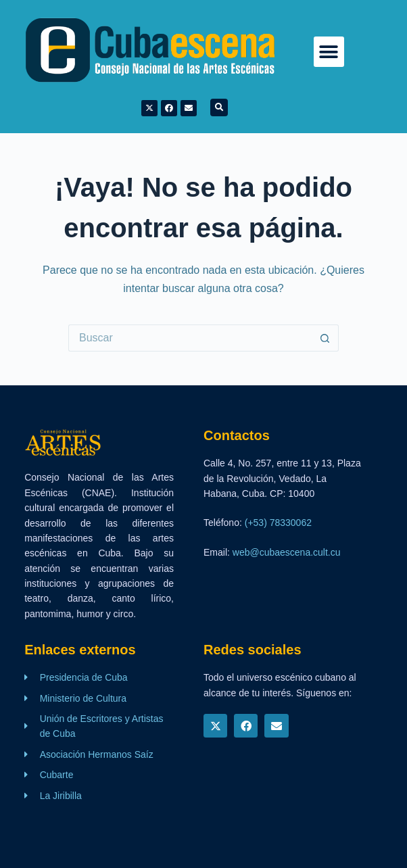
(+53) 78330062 (278, 523)
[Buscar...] (190, 338)
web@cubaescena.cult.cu (287, 552)
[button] (329, 52)
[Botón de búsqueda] (325, 338)
